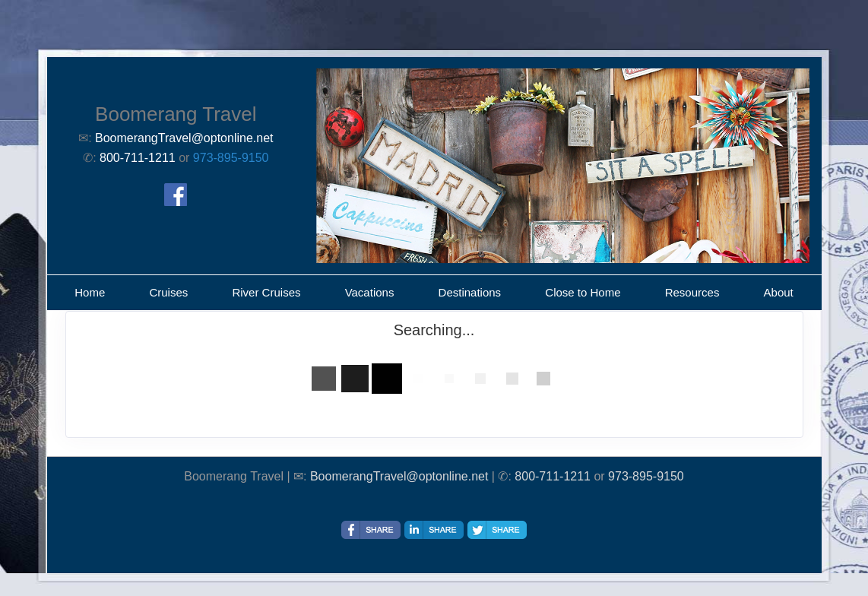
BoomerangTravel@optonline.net (399, 476)
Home (90, 292)
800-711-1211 (553, 476)
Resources (692, 292)
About (779, 292)
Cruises (168, 292)
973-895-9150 (231, 158)
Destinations (470, 292)
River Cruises (266, 292)
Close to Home (583, 292)
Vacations (370, 292)
